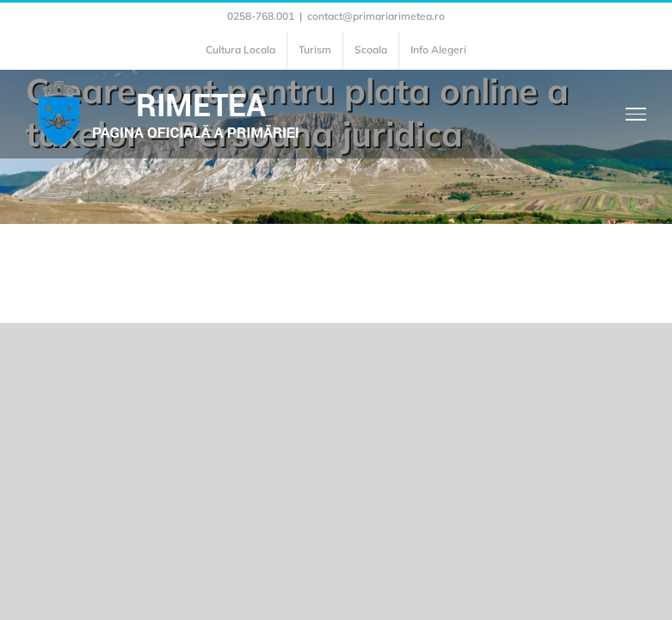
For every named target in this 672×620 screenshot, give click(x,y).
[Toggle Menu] (636, 114)
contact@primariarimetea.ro (376, 16)
